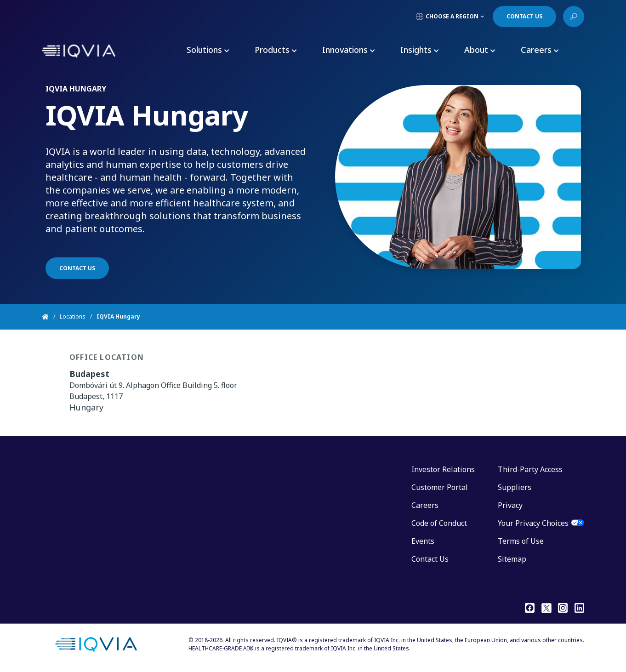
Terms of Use (521, 541)
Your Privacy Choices (533, 523)
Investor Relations (443, 469)
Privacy (510, 505)
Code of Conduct (439, 523)
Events (423, 541)
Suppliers (515, 487)
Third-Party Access (530, 469)
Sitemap (512, 559)
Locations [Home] (73, 316)
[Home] (51, 317)
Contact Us (430, 559)
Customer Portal (440, 487)
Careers (425, 505)
